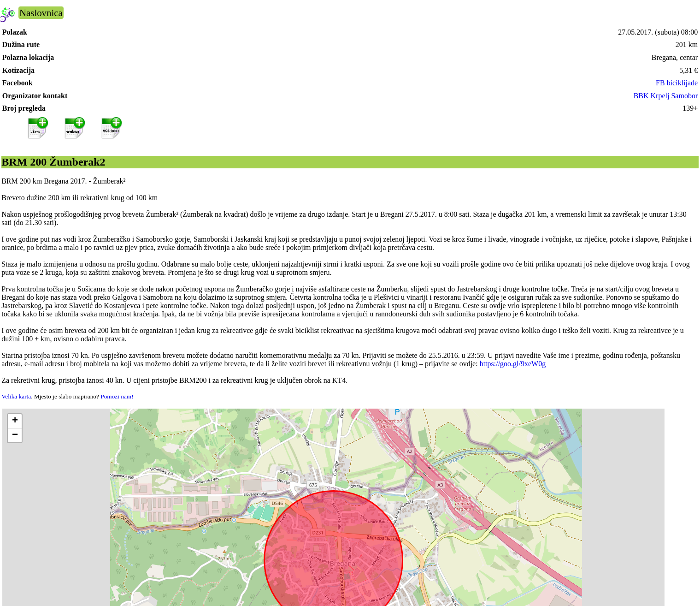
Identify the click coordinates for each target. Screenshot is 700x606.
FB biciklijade (677, 83)
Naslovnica (41, 13)
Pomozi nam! (117, 396)
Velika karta (16, 396)
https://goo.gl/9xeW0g (513, 364)
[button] (15, 421)
